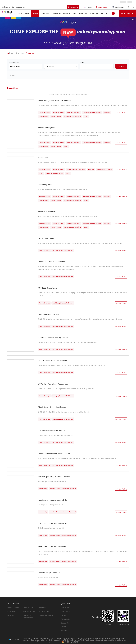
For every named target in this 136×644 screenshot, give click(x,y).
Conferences (65, 612)
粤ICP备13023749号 (72, 642)
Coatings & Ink (28, 608)
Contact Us (65, 623)
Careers (64, 627)
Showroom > (20, 53)
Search (121, 66)
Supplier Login (118, 7)
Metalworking (11, 612)
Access (88, 7)
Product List (30, 53)
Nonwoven (43, 608)
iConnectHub (73, 7)
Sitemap (64, 631)
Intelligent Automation (47, 615)
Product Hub (65, 608)
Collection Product (121, 113)
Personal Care (44, 612)
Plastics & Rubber (13, 608)
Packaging (11, 615)
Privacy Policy (66, 619)
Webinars (64, 615)
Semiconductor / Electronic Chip (29, 617)
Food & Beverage (29, 612)
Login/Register (102, 7)
